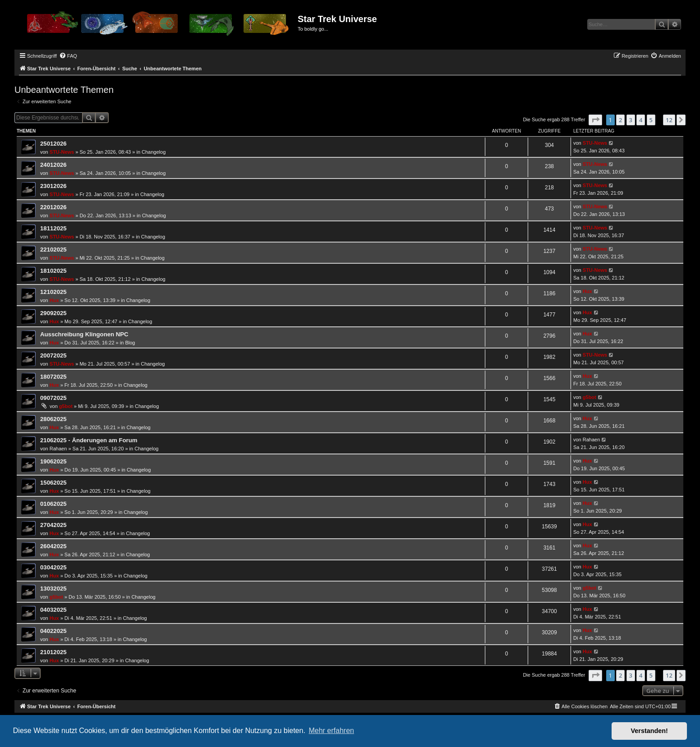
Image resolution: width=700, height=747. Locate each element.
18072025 (53, 377)
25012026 (53, 144)
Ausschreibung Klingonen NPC (84, 334)
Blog (130, 343)
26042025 (53, 546)
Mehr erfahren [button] (331, 731)
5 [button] (651, 120)
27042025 (53, 525)
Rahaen (58, 449)
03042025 (53, 567)
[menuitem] (68, 56)
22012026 (53, 207)
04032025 (53, 610)
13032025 (53, 589)
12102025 (53, 292)
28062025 (53, 419)
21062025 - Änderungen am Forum (89, 440)
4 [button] (641, 120)
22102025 (53, 250)
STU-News (62, 152)
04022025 (53, 631)
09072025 (53, 398)
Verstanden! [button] (649, 731)
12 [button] (669, 120)
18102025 (53, 271)
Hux (54, 300)
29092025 (53, 313)
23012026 (53, 186)
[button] (595, 120)
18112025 (53, 228)
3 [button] (631, 120)
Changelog (154, 152)
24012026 (53, 165)
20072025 (53, 355)
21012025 (53, 652)
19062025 (53, 461)
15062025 (53, 483)
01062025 (53, 504)
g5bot (66, 406)
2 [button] (620, 120)
